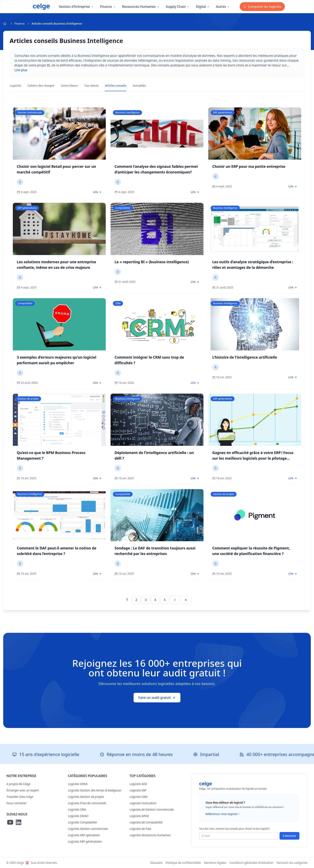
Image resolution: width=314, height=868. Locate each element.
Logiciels (15, 85)
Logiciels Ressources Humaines (150, 835)
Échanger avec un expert (23, 790)
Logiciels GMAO (78, 816)
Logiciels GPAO (78, 784)
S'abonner (289, 836)
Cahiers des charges (41, 85)
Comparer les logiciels (262, 7)
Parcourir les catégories (292, 863)
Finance (20, 23)
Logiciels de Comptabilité (146, 822)
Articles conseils (116, 85)
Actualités (139, 85)
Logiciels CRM (77, 809)
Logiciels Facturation (143, 803)
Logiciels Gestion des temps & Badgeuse (95, 790)
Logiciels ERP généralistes (85, 841)
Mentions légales (215, 863)
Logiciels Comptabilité (82, 822)
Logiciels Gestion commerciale (88, 829)
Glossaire (156, 863)
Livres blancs (69, 85)
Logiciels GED (138, 784)
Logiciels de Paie (140, 829)
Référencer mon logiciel (223, 814)
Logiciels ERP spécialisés (84, 835)
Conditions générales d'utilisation (251, 863)
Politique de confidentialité (183, 863)
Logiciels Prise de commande (87, 803)
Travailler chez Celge (20, 797)
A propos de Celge (18, 784)
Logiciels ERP (138, 790)
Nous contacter (16, 803)
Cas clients (91, 85)
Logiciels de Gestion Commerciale (151, 809)
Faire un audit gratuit (157, 698)
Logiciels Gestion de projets (86, 797)
